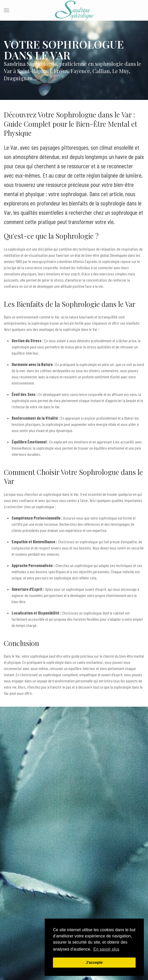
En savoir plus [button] (107, 949)
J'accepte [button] (94, 962)
